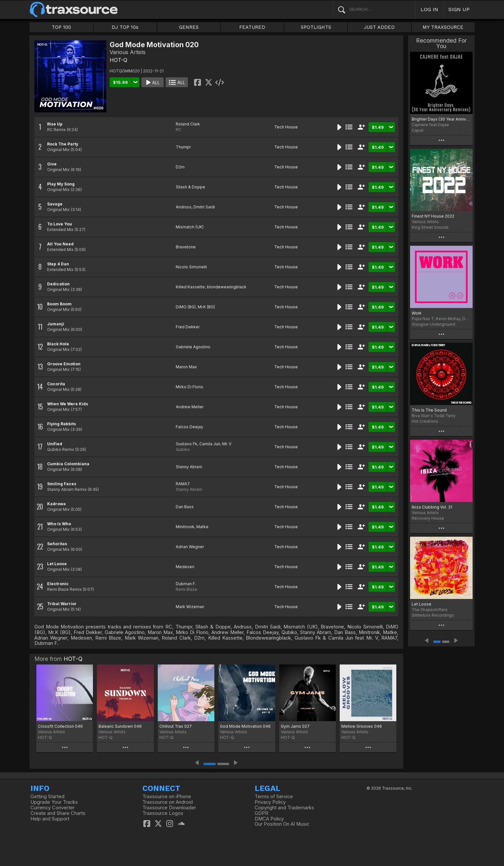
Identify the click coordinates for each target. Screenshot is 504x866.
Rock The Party (63, 144)
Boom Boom (59, 304)
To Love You (60, 224)
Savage (55, 204)
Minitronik (185, 527)
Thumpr (183, 147)
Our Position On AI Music (282, 824)
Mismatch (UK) (190, 227)
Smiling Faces (62, 484)
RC (179, 130)
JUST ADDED (379, 27)
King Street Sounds (430, 227)
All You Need (60, 244)
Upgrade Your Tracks (54, 802)
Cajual (418, 130)
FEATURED (252, 27)
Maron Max (186, 367)
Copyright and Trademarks (284, 808)
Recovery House (428, 518)
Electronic (58, 584)
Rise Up (55, 124)
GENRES (189, 27)
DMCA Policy (269, 819)
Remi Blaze (187, 589)
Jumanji (56, 324)
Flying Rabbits (62, 424)
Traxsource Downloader (169, 808)
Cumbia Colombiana (68, 464)
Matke (202, 527)
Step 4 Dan (58, 264)
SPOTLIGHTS (316, 27)
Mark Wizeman (190, 607)
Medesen (185, 567)
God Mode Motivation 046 (245, 726)
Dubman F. (186, 584)
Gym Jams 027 (295, 726)
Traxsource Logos (163, 813)
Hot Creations (425, 421)
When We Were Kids (68, 404)
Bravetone (186, 247)
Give (52, 164)
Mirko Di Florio (189, 387)
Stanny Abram (189, 467)
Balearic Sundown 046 (120, 726)
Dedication (58, 284)
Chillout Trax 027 (176, 726)
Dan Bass (185, 507)
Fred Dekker (188, 327)
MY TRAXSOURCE (443, 27)
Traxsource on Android (168, 802)
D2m (180, 167)
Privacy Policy (270, 802)
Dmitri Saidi (204, 207)
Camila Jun (210, 444)
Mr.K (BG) (206, 307)
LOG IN (429, 9)
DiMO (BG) (186, 307)
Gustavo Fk (187, 444)
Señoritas (57, 544)
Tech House (286, 127)
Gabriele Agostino (193, 347)
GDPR (261, 813)
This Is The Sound (429, 410)
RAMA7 (183, 484)
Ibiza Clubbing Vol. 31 (432, 507)
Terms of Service (274, 797)
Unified (55, 444)
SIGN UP (459, 9)
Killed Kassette (190, 287)
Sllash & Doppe (190, 187)
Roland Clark (188, 124)
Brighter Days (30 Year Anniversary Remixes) (441, 119)
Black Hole (58, 344)
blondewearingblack (227, 287)
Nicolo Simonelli (191, 267)
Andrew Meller (190, 407)
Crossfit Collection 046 (60, 726)
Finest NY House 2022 (433, 216)
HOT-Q (118, 60)
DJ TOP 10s (125, 27)
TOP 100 (61, 27)
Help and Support (50, 819)
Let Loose (57, 564)
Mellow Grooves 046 (362, 726)
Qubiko (183, 449)
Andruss (184, 207)
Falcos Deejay (189, 427)
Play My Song (61, 184)
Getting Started (47, 797)
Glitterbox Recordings (433, 615)
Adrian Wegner (190, 547)
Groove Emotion (64, 364)
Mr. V (227, 444)
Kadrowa (56, 504)
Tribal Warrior (62, 604)
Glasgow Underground (433, 324)
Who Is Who (59, 524)
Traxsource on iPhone (167, 797)
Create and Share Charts (58, 813)
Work (417, 313)
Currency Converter (53, 808)
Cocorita (56, 384)
